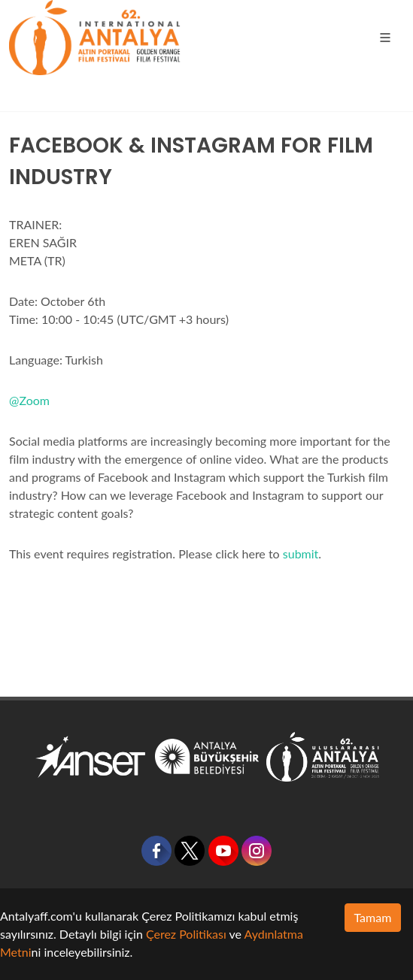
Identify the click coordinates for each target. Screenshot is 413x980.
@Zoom (29, 400)
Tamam (373, 917)
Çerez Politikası (186, 934)
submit (301, 554)
